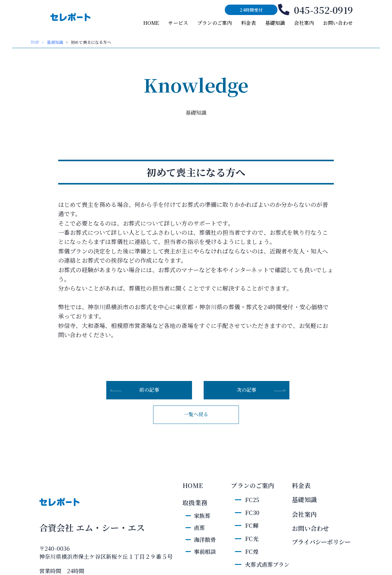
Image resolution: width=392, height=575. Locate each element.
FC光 (252, 539)
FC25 (252, 500)
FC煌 (252, 551)
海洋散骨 (205, 539)
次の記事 (247, 390)
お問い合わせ (338, 23)
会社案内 (304, 23)
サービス (178, 23)
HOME (151, 23)
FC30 (252, 512)
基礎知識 (275, 23)
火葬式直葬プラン (267, 564)
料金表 (248, 23)
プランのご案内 (215, 23)
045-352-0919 (323, 10)
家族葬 (202, 516)
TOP (35, 42)
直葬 (199, 527)
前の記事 (149, 390)
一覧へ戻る (196, 414)
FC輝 (252, 525)
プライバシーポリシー (321, 542)
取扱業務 (195, 503)
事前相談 (205, 551)
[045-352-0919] (284, 10)
